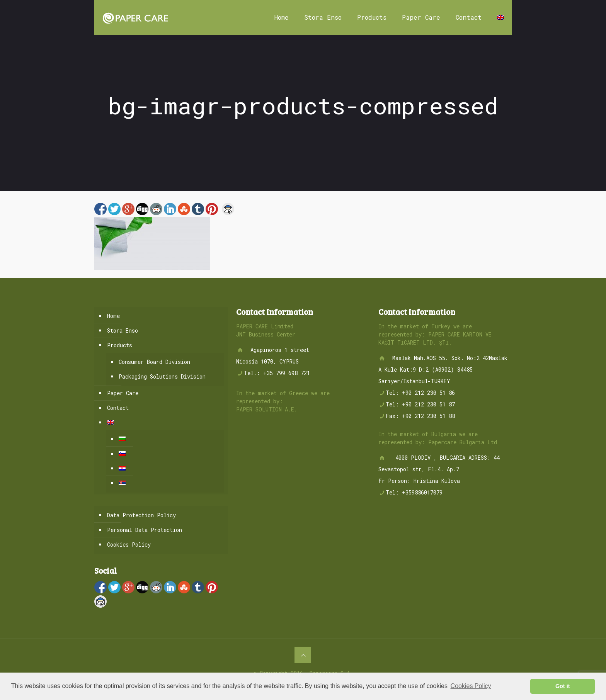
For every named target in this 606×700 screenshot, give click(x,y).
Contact (118, 408)
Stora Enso (123, 330)
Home (113, 316)
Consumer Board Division (154, 362)
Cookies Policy (129, 545)
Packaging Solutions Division (162, 376)
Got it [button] (563, 686)
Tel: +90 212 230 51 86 (420, 393)
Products (120, 345)
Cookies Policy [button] (471, 686)
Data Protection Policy (141, 515)
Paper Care (123, 393)
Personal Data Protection (145, 530)
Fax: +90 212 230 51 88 (420, 416)
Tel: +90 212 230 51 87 (420, 404)
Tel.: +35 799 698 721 (277, 373)
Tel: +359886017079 (414, 492)
